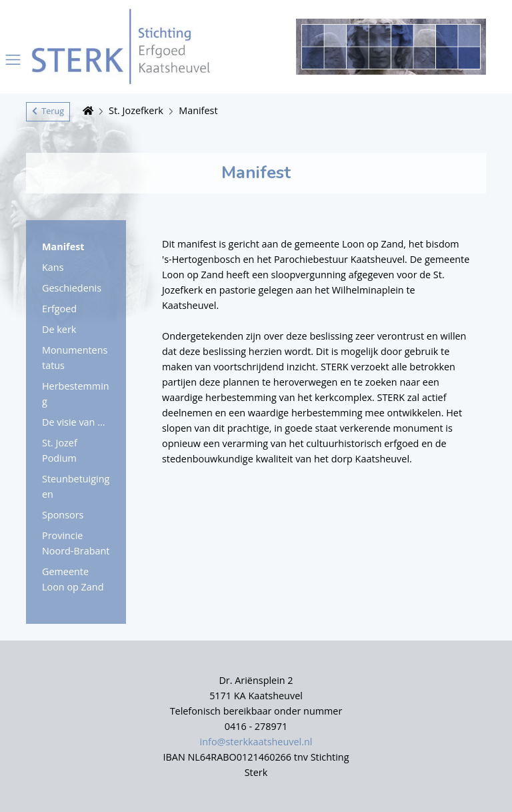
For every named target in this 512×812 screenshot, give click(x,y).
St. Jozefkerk (136, 110)
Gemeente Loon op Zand (73, 579)
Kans (53, 267)
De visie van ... (73, 422)
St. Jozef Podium (60, 450)
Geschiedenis (72, 288)
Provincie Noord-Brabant (76, 543)
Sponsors (63, 515)
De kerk (59, 329)
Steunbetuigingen (76, 486)
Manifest (198, 110)
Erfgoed (59, 309)
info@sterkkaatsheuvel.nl (256, 742)
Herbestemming (76, 394)
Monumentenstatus (75, 358)
